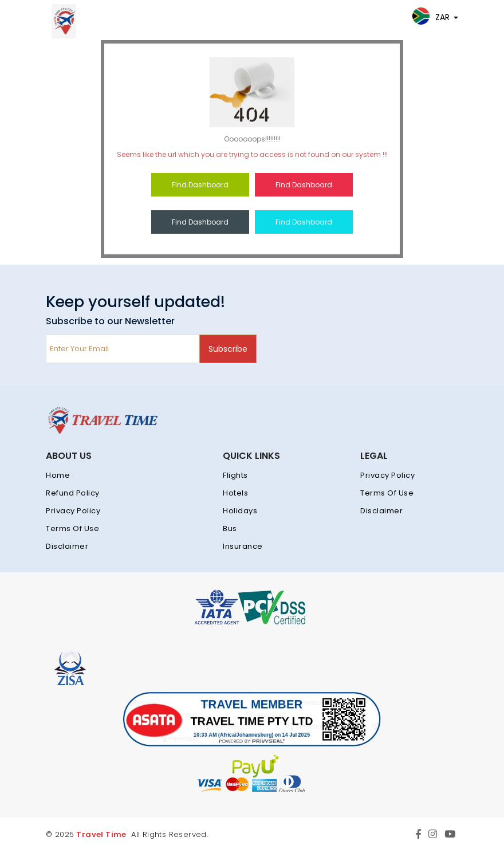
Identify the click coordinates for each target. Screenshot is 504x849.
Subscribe (228, 349)
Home (58, 475)
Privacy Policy (73, 511)
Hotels (235, 493)
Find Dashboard (200, 185)
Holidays (240, 511)
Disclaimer (67, 546)
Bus (230, 528)
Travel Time (101, 834)
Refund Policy (73, 493)
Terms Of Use (72, 528)
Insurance (243, 546)
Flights (235, 475)
